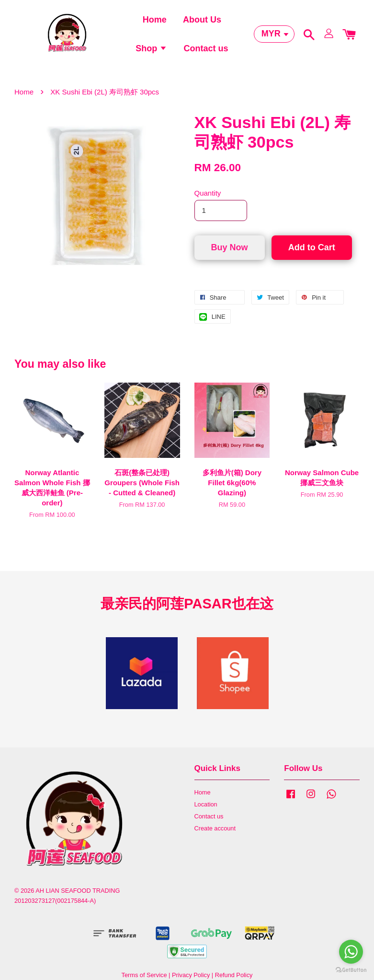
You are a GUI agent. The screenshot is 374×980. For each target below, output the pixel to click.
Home (155, 22)
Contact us (206, 51)
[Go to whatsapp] (351, 952)
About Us (202, 22)
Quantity (208, 199)
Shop (151, 51)
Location (206, 810)
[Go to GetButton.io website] (351, 970)
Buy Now (230, 253)
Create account (215, 834)
